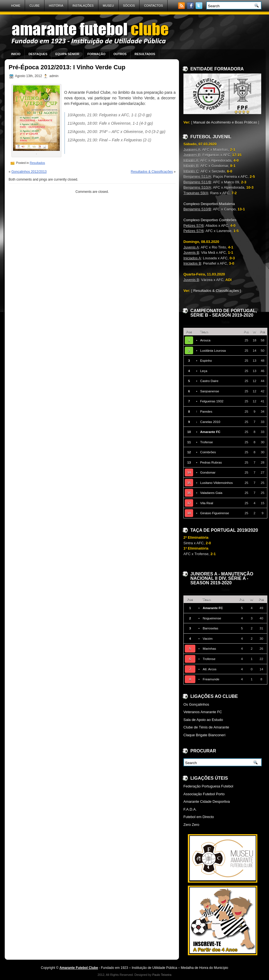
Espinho (206, 360)
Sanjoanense (210, 391)
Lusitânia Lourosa (213, 350)
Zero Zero (191, 825)
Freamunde (211, 679)
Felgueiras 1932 (212, 401)
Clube (35, 6)
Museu (108, 6)
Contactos (153, 6)
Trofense (206, 442)
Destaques (38, 54)
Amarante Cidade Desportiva (207, 802)
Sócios (129, 6)
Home (16, 6)
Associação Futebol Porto (204, 794)
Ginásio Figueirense (215, 513)
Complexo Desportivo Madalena (209, 204)
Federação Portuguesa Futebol (208, 786)
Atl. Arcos (209, 669)
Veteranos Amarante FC (203, 712)
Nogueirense (212, 618)
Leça (204, 371)
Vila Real (207, 503)
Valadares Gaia (211, 493)
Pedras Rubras (211, 462)
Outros (120, 54)
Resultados (145, 54)
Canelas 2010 (210, 422)
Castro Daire (209, 381)
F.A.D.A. (190, 809)
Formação (96, 54)
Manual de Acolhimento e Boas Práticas (225, 122)
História (56, 6)
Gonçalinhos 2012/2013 (29, 172)
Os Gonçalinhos (196, 704)
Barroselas (210, 628)
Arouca (205, 340)
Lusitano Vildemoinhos (216, 483)
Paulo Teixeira (162, 975)
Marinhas (209, 648)
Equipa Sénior (67, 54)
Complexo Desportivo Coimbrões (210, 220)
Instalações (83, 6)
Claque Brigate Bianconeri (204, 735)
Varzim (208, 638)
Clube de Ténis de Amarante (206, 727)
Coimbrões (208, 452)
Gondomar (208, 472)
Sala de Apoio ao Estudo (203, 720)
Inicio (16, 54)
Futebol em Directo (199, 817)
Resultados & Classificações (152, 172)
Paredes (206, 411)
